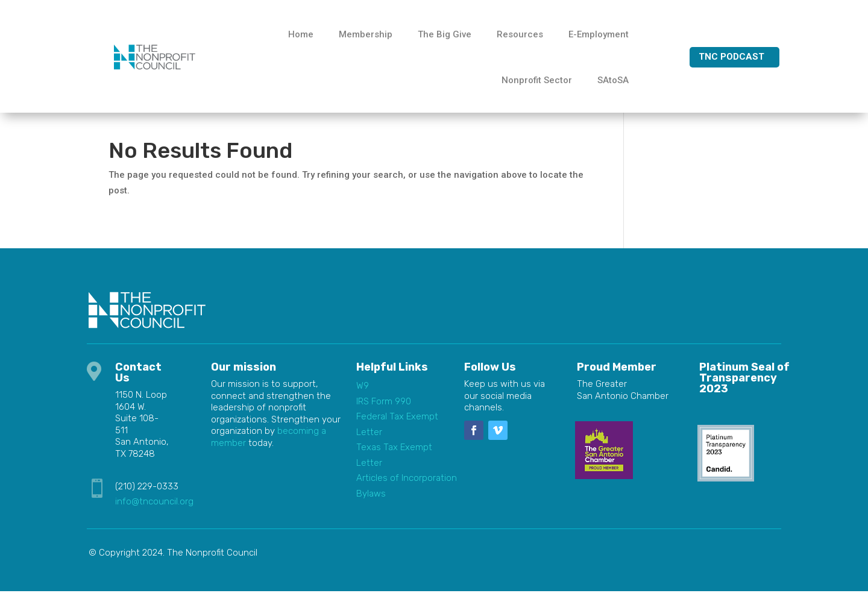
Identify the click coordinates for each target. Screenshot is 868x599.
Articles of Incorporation (407, 486)
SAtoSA (613, 80)
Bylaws (371, 501)
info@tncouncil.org (154, 509)
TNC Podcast (731, 57)
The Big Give (445, 34)
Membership (366, 34)
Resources (520, 34)
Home (301, 34)
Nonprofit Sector (537, 80)
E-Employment (599, 34)
